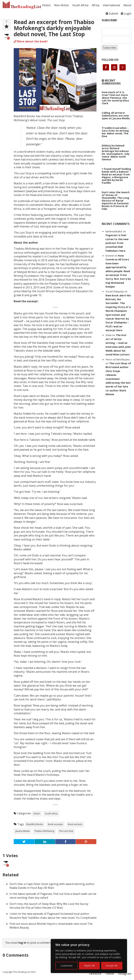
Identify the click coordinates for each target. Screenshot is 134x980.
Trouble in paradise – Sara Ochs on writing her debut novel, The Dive (115, 132)
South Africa (80, 5)
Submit (112, 14)
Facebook (95, 974)
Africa (96, 5)
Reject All (89, 966)
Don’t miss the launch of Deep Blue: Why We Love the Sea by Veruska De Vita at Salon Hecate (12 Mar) (49, 906)
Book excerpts (55, 824)
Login (126, 14)
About (127, 5)
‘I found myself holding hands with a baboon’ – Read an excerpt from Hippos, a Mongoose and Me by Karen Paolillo (116, 176)
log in (22, 943)
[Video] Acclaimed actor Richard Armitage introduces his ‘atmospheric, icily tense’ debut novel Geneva (116, 152)
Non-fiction (62, 5)
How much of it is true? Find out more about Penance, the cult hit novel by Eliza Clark (115, 98)
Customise (67, 966)
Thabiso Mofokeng (44, 831)
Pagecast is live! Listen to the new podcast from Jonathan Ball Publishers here (117, 243)
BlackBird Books (35, 824)
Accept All (112, 966)
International (111, 5)
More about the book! (31, 41)
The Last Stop (66, 831)
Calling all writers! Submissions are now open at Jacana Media (116, 115)
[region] (89, 956)
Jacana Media (23, 831)
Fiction (46, 5)
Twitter (110, 974)
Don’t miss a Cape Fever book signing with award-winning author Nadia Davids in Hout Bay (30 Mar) (52, 886)
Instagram (125, 974)
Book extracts (75, 824)
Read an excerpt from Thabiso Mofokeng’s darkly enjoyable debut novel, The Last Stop (54, 28)
